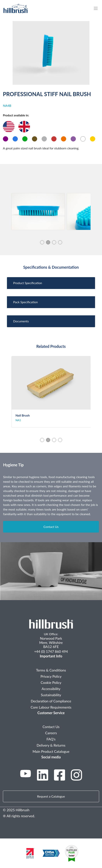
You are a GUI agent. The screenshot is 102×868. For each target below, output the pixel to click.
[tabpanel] (38, 212)
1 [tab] (42, 242)
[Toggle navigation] (98, 8)
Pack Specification (25, 302)
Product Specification (28, 283)
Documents (21, 321)
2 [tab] (48, 242)
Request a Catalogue (51, 796)
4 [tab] (60, 242)
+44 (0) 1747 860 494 (51, 651)
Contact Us (51, 527)
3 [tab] (54, 242)
